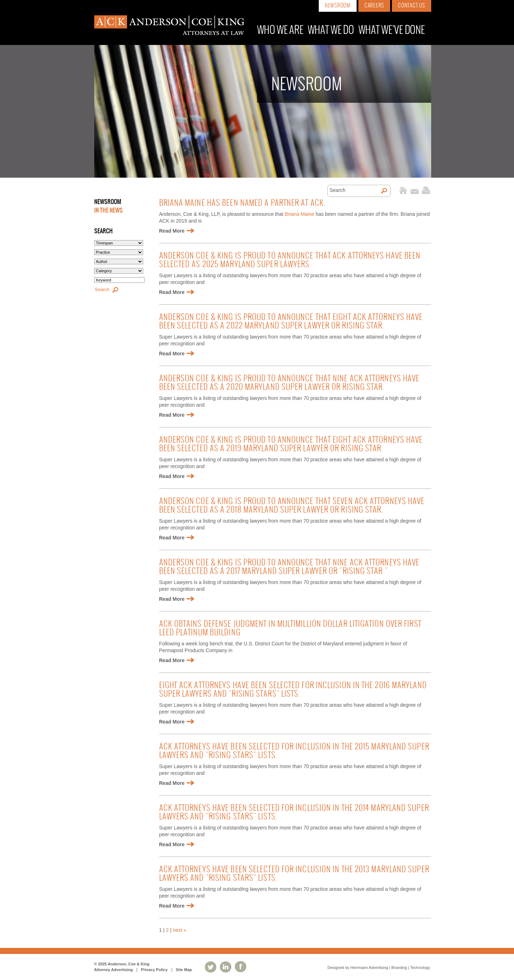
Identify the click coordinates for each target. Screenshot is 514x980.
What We (331, 31)
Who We (280, 31)
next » (180, 930)
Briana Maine (300, 214)
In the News (109, 210)
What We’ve (392, 31)
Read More (172, 231)
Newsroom (338, 6)
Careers (374, 6)
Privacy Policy (154, 970)
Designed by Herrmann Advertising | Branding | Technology (379, 968)
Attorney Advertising (114, 970)
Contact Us (412, 6)
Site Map (184, 970)
